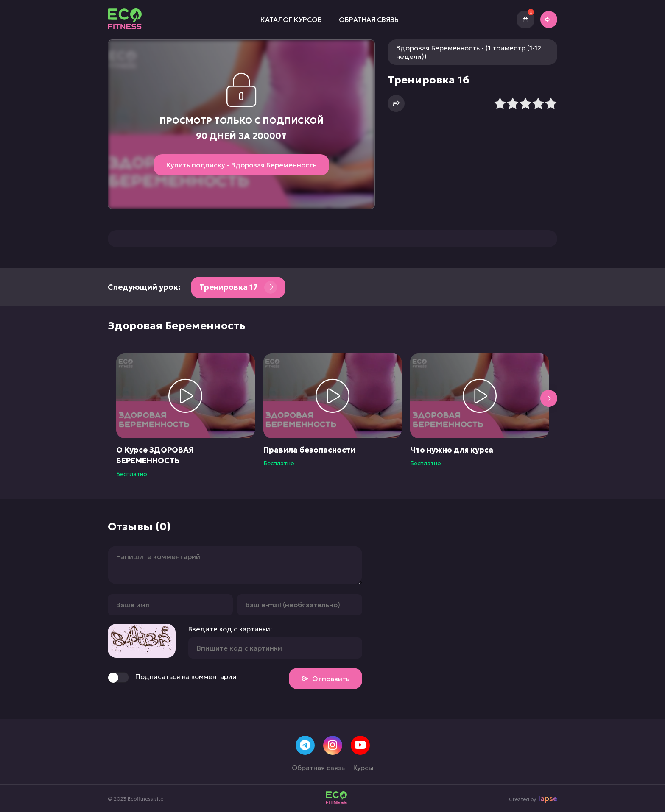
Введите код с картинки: (230, 629)
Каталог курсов (291, 19)
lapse (548, 798)
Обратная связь (369, 19)
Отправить (326, 679)
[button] (549, 398)
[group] (186, 416)
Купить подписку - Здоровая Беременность (241, 165)
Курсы (363, 768)
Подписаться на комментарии (172, 677)
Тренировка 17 (238, 287)
